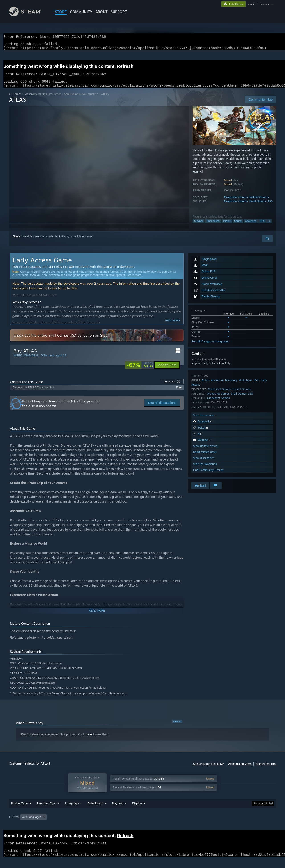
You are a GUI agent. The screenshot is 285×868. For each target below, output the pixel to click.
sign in (251, 4)
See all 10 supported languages (210, 347)
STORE (61, 12)
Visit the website (205, 420)
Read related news (205, 457)
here (89, 740)
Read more (173, 326)
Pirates (227, 226)
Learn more (134, 280)
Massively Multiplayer (239, 386)
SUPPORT (119, 12)
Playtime (118, 812)
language (266, 4)
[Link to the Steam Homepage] (28, 15)
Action (206, 386)
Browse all (172, 387)
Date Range (95, 812)
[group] (142, 826)
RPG (263, 226)
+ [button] (269, 226)
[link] (140, 370)
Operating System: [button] (180, 826)
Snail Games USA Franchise (81, 99)
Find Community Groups (208, 475)
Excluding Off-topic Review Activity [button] (76, 826)
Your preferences (266, 769)
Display (137, 812)
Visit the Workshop (205, 469)
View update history (206, 451)
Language (72, 812)
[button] (167, 370)
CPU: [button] (203, 826)
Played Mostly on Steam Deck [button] (143, 826)
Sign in (17, 242)
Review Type (19, 812)
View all (177, 727)
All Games (15, 99)
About (101, 12)
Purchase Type (47, 812)
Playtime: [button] (111, 826)
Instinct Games (259, 202)
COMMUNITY (81, 12)
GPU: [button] (218, 826)
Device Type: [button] (237, 826)
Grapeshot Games (236, 202)
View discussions (204, 463)
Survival (198, 226)
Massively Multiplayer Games (43, 99)
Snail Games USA (261, 206)
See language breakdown (209, 769)
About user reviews (240, 769)
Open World (213, 226)
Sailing (238, 226)
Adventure (251, 226)
